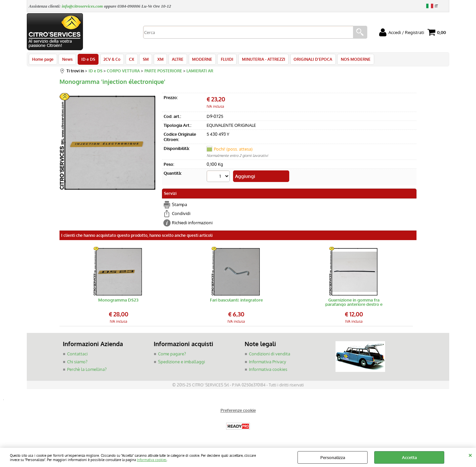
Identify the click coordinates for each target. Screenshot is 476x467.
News (67, 60)
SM (143, 60)
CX (129, 60)
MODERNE (198, 60)
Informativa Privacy (267, 363)
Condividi (181, 215)
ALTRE (174, 60)
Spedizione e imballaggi (181, 363)
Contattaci (77, 355)
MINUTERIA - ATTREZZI (258, 60)
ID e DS (87, 60)
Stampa (179, 206)
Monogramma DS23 (118, 302)
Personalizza (333, 457)
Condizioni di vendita (270, 355)
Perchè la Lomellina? (87, 371)
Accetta (409, 457)
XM (157, 60)
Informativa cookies (152, 460)
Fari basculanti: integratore (236, 302)
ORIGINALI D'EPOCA (307, 60)
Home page (43, 60)
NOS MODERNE (349, 60)
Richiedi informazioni (192, 224)
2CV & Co (110, 60)
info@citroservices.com (82, 6)
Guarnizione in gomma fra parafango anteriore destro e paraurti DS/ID (354, 304)
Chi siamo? (77, 363)
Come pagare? (172, 355)
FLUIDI (222, 60)
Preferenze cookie (238, 412)
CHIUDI (470, 454)
